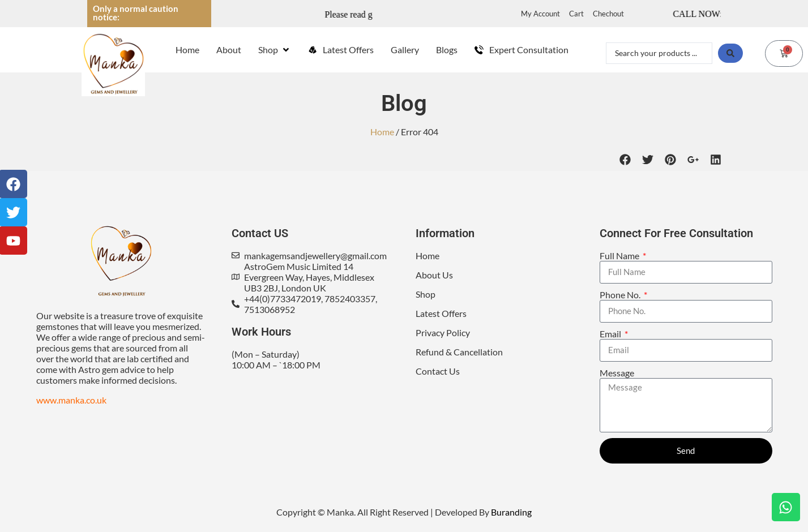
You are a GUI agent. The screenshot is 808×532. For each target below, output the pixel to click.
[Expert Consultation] (521, 50)
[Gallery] (405, 50)
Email (611, 334)
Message (617, 373)
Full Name (620, 256)
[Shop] (275, 50)
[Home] (187, 50)
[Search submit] (730, 53)
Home (382, 132)
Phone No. (621, 295)
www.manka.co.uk (71, 400)
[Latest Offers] (341, 50)
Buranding (511, 512)
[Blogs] (447, 50)
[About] (229, 50)
